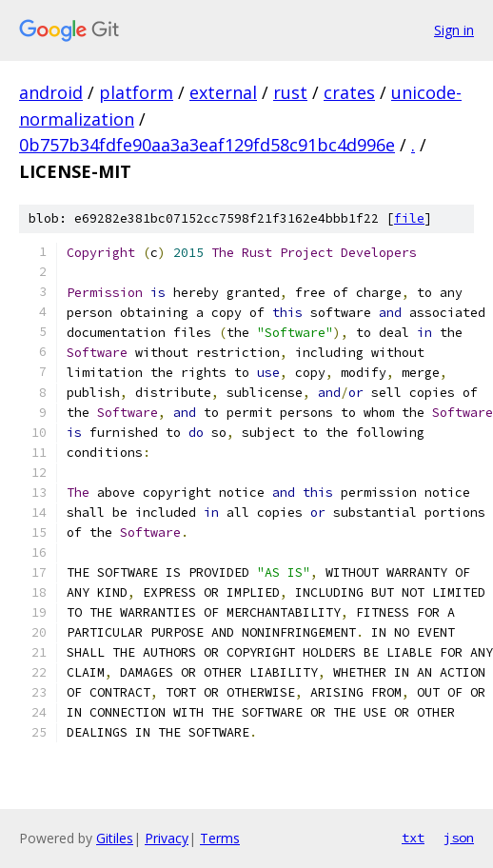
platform (136, 92)
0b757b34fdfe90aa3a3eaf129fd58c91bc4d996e (207, 145)
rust (290, 92)
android (51, 92)
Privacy (167, 838)
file (409, 218)
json (459, 838)
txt (413, 838)
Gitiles (115, 838)
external (223, 92)
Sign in (454, 30)
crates (349, 92)
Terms (220, 838)
